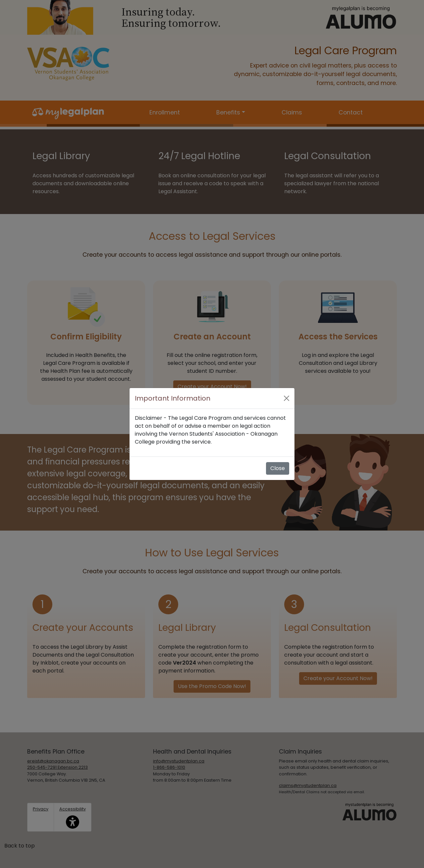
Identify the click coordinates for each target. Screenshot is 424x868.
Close (278, 468)
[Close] (287, 398)
